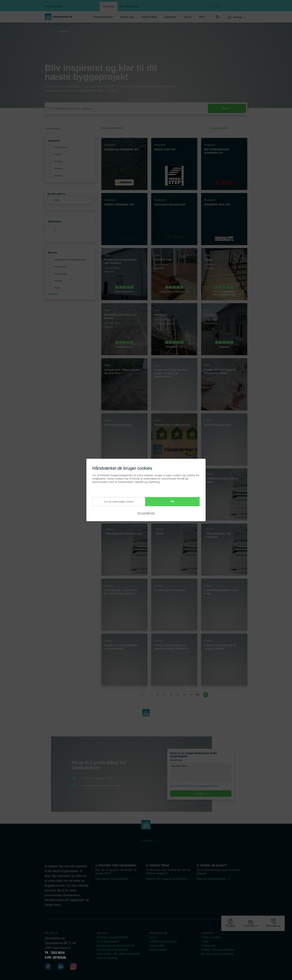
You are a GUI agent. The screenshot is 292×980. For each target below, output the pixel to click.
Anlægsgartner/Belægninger (70, 260)
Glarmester (60, 267)
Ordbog (58, 169)
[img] (218, 17)
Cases (58, 154)
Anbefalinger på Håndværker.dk (115, 946)
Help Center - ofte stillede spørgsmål (118, 954)
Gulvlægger (61, 274)
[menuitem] (103, 17)
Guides (58, 176)
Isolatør (58, 281)
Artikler (58, 161)
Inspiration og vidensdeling (113, 937)
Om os (188, 17)
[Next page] (205, 695)
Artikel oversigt (158, 950)
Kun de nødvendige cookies (115, 501)
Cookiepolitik (157, 946)
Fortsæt (201, 794)
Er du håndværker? (108, 941)
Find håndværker (103, 17)
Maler (57, 288)
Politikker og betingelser (163, 941)
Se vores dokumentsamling (217, 954)
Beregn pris (127, 17)
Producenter (61, 147)
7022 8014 (58, 953)
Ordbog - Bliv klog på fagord (218, 950)
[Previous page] (144, 695)
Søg (227, 108)
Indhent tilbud (149, 17)
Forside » (51, 32)
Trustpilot (215, 6)
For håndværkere (130, 6)
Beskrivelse (176, 760)
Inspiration (170, 17)
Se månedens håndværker (112, 950)
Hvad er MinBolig (107, 958)
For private (109, 6)
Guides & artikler (211, 937)
